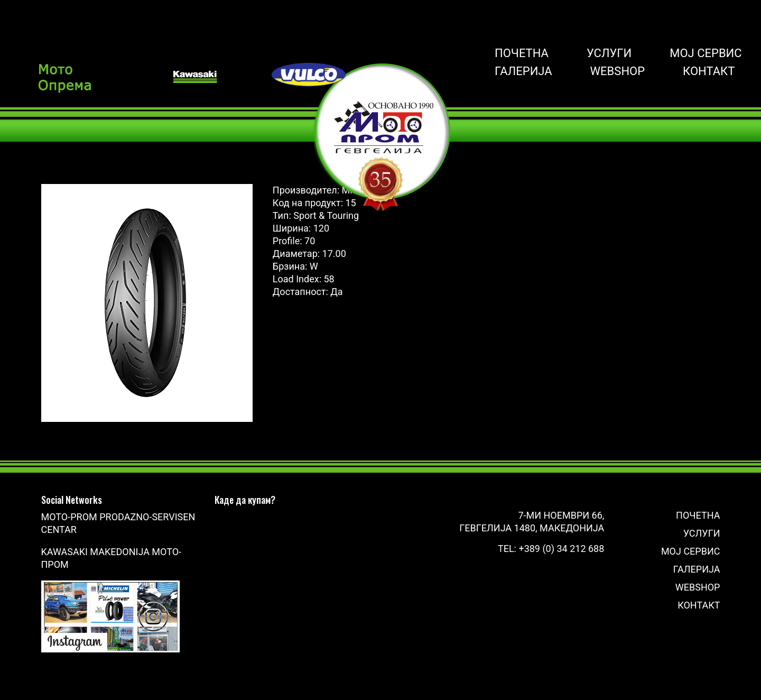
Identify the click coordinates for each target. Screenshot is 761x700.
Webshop (618, 71)
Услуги (609, 53)
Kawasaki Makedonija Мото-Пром (112, 558)
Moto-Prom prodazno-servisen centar (118, 523)
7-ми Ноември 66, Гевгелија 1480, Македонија (532, 522)
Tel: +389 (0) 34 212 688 (551, 549)
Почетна (522, 53)
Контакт (709, 71)
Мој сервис (706, 53)
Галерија (523, 71)
